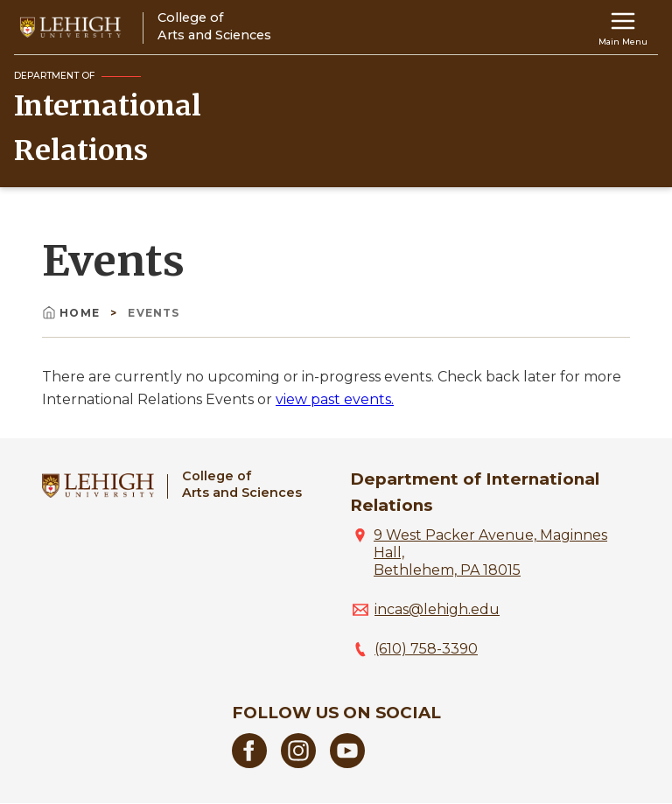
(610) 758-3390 (426, 649)
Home (73, 313)
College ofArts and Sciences (242, 484)
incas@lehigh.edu (437, 609)
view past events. (335, 399)
